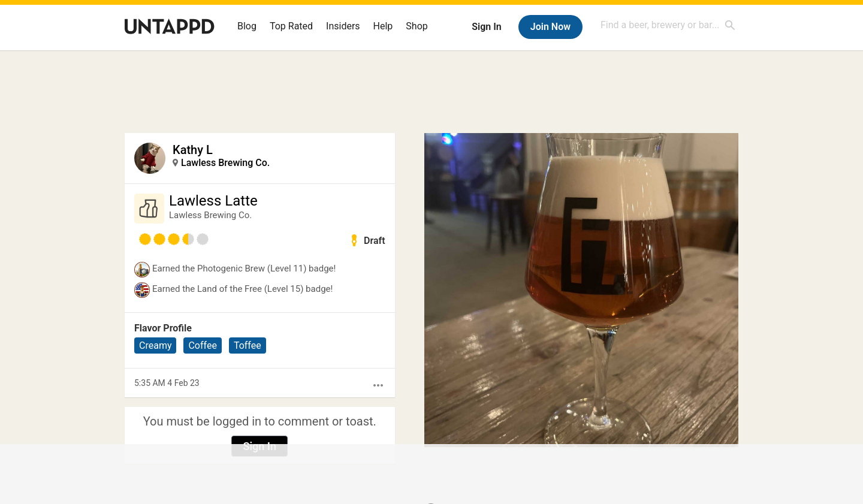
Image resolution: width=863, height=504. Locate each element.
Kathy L (193, 150)
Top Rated (291, 26)
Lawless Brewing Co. (225, 163)
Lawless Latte (213, 201)
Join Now (550, 27)
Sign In (486, 27)
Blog (247, 26)
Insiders (343, 26)
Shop (417, 26)
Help (383, 26)
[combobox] (668, 25)
